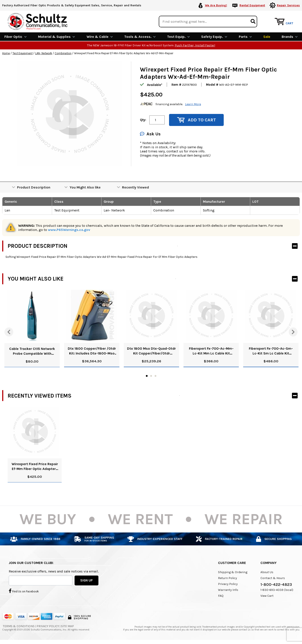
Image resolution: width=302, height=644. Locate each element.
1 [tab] (147, 376)
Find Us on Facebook (24, 591)
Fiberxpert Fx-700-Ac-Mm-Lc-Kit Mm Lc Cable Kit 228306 (211, 351)
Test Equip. (178, 37)
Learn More (193, 104)
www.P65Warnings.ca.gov (69, 230)
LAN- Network (44, 53)
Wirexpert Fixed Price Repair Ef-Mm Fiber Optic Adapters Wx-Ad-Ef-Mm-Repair (35, 467)
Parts (245, 37)
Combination (63, 53)
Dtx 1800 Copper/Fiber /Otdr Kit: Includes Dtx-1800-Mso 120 (92, 351)
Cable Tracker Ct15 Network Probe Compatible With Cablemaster (32, 351)
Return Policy (228, 578)
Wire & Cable (100, 37)
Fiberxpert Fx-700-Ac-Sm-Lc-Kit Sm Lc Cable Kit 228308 (271, 351)
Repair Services (288, 5)
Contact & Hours (273, 578)
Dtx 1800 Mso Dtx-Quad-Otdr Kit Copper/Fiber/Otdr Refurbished (151, 351)
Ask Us (150, 134)
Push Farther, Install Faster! (195, 45)
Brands (290, 37)
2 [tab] (151, 376)
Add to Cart (196, 120)
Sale (267, 37)
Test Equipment (23, 53)
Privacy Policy (228, 584)
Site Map (67, 626)
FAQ (221, 596)
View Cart (267, 596)
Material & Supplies (57, 37)
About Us (267, 572)
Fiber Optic (16, 37)
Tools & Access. (140, 37)
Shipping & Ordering (233, 572)
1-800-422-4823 (276, 585)
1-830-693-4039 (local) (277, 590)
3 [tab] (155, 376)
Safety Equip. (214, 37)
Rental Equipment (252, 5)
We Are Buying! (216, 5)
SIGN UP (86, 580)
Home (6, 53)
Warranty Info (228, 590)
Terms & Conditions (19, 626)
